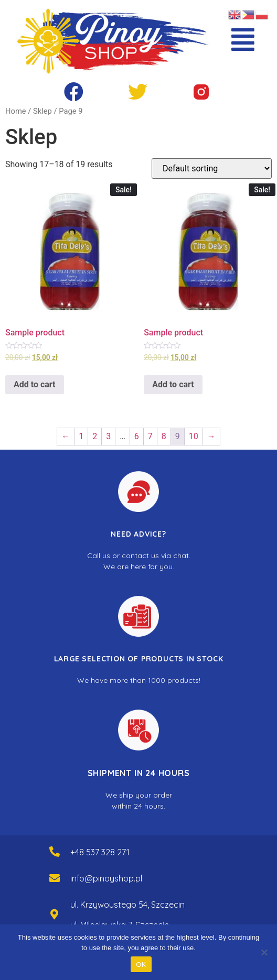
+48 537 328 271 (100, 852)
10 (194, 436)
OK (141, 965)
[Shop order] (212, 168)
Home (16, 111)
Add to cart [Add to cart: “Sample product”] (35, 384)
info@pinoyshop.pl (106, 878)
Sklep (42, 111)
